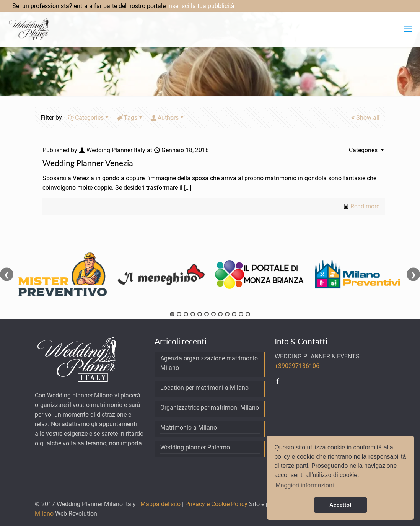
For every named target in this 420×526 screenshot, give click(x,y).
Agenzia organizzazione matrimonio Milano (209, 363)
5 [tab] (200, 314)
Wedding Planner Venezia (88, 163)
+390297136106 (297, 366)
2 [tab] (179, 314)
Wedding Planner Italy (116, 150)
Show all (365, 118)
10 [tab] (234, 314)
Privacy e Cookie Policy (216, 504)
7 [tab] (213, 314)
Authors (168, 118)
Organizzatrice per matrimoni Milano (210, 408)
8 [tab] (220, 314)
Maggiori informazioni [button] (304, 485)
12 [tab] (248, 314)
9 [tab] (227, 314)
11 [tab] (241, 314)
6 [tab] (207, 314)
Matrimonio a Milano (189, 427)
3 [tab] (186, 314)
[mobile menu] (408, 29)
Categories (89, 118)
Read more (365, 206)
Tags (130, 118)
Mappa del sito (160, 504)
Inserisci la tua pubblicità (201, 6)
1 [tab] (172, 314)
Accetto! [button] (340, 505)
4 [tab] (193, 314)
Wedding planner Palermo (195, 447)
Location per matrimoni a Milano (204, 388)
